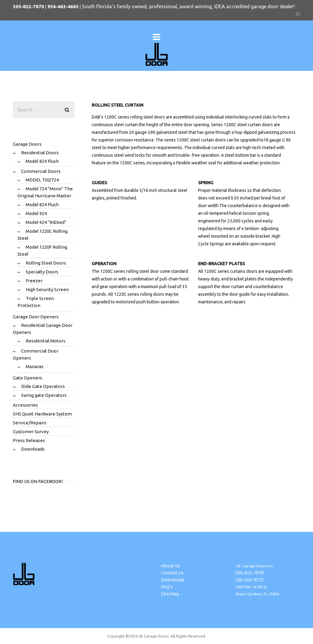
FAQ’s (167, 587)
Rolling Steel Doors (46, 263)
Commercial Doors (41, 171)
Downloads (33, 449)
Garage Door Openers (36, 317)
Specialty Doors (42, 272)
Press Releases (29, 440)
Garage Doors (27, 144)
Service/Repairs (30, 423)
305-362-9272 (249, 580)
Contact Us (172, 573)
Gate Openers (28, 378)
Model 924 (36, 213)
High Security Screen (47, 289)
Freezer (34, 281)
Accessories (25, 405)
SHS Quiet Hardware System (42, 414)
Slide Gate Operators (43, 386)
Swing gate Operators (44, 395)
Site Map (170, 594)
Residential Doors (40, 153)
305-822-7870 (249, 573)
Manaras (35, 366)
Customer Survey (31, 432)
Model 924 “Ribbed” (46, 222)
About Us (171, 566)
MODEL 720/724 (42, 180)
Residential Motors (46, 341)
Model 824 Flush (42, 161)
